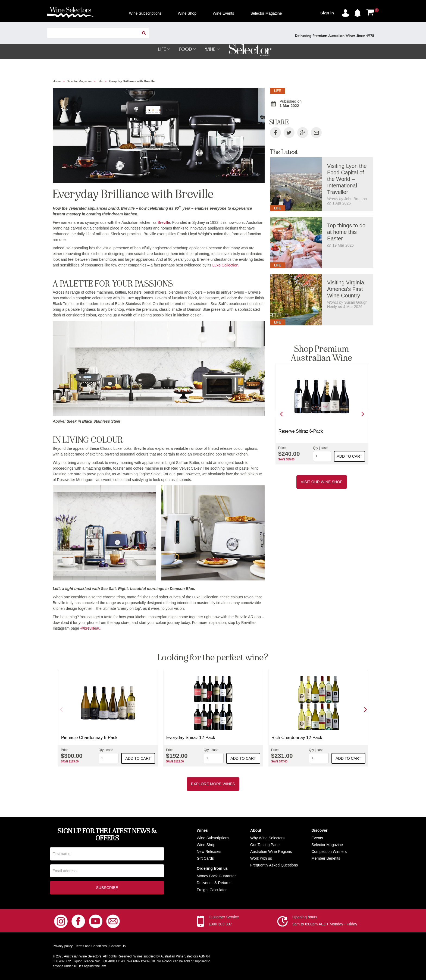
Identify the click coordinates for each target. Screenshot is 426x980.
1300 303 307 (220, 925)
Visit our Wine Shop (322, 482)
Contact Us (118, 947)
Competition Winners (329, 852)
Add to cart (350, 457)
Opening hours (305, 918)
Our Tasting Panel (265, 845)
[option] (322, 414)
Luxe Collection (225, 265)
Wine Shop (206, 845)
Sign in (327, 13)
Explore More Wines (213, 784)
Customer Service (224, 918)
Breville (164, 223)
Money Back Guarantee (217, 876)
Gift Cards (205, 859)
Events (317, 838)
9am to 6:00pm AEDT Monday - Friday (325, 925)
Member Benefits (326, 859)
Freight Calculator (212, 890)
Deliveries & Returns (214, 883)
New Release (208, 852)
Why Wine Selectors (267, 838)
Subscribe (107, 888)
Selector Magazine (79, 81)
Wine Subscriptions (213, 838)
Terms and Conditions (91, 947)
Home (57, 81)
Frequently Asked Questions (274, 865)
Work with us (261, 859)
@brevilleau (90, 629)
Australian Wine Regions (271, 852)
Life (100, 81)
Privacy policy (63, 947)
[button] (359, 12)
